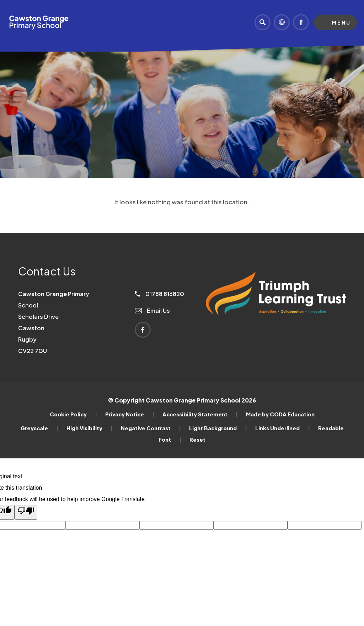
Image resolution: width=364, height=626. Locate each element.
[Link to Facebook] (301, 22)
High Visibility (90, 428)
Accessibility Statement (200, 414)
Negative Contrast (151, 428)
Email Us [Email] (152, 311)
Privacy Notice (130, 414)
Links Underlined (283, 428)
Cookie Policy (73, 414)
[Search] (263, 22)
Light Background (218, 428)
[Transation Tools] (282, 22)
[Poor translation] (26, 512)
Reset (197, 440)
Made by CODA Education (280, 414)
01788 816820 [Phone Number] (159, 294)
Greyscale (39, 428)
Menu (341, 22)
